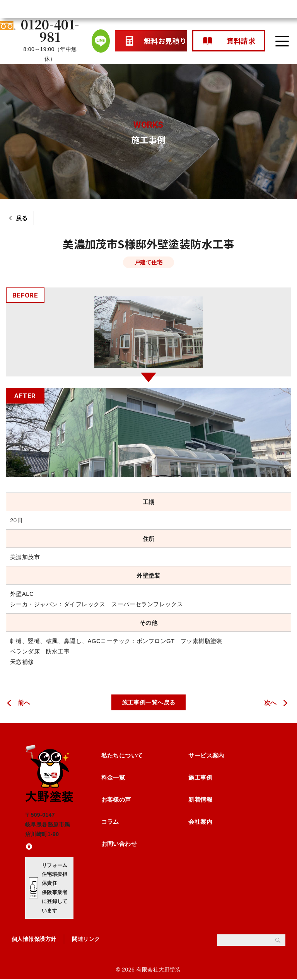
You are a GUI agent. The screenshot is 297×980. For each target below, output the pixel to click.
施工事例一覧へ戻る (149, 702)
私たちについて (122, 756)
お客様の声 (116, 800)
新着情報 (200, 800)
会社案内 (200, 822)
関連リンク (86, 939)
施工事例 (200, 778)
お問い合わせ (119, 844)
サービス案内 (206, 756)
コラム (110, 822)
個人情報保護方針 (34, 939)
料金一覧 (113, 778)
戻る (22, 218)
